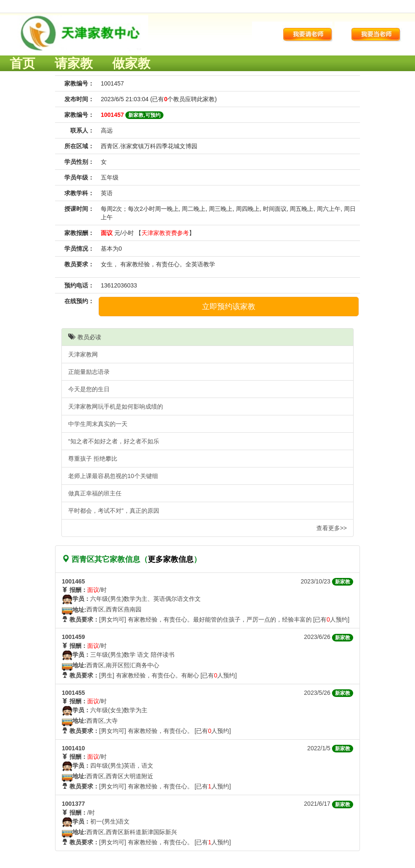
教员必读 (85, 337)
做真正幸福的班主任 (95, 493)
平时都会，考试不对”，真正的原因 (114, 511)
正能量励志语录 (89, 372)
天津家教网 (83, 354)
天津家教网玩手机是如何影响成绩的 (116, 406)
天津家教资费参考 (165, 233)
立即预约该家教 (229, 307)
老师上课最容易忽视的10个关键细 (113, 476)
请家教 (74, 63)
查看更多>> (332, 528)
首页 (22, 63)
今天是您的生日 (89, 389)
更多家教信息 (171, 559)
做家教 (131, 63)
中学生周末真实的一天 (98, 424)
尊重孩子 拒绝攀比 (93, 459)
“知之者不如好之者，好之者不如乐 (114, 441)
